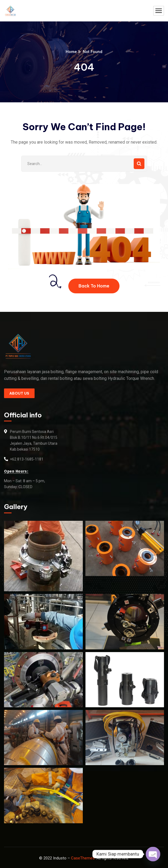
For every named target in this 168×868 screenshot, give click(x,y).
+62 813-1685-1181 (27, 459)
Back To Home (94, 286)
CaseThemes (83, 858)
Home (71, 52)
